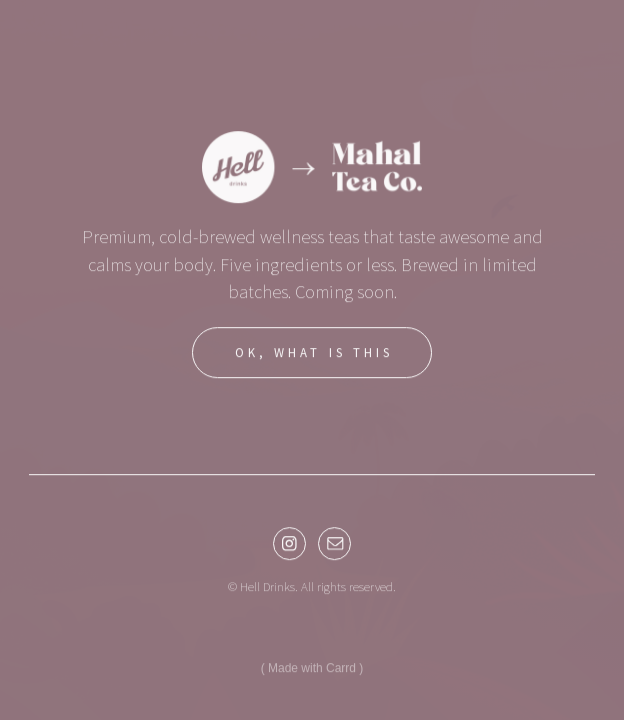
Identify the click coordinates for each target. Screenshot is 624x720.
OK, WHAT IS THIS (314, 355)
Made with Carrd (312, 671)
